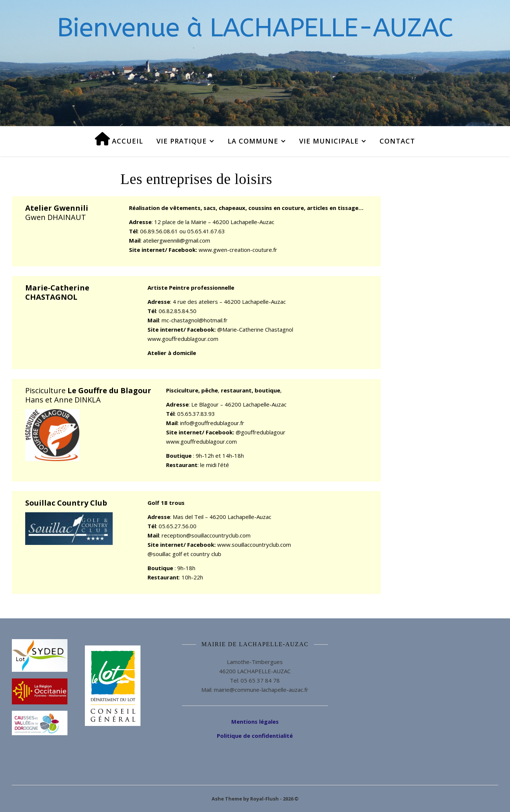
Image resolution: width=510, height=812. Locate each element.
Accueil (119, 139)
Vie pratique (182, 141)
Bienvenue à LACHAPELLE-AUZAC (255, 28)
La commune (253, 141)
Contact (397, 141)
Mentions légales (255, 721)
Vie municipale (329, 141)
